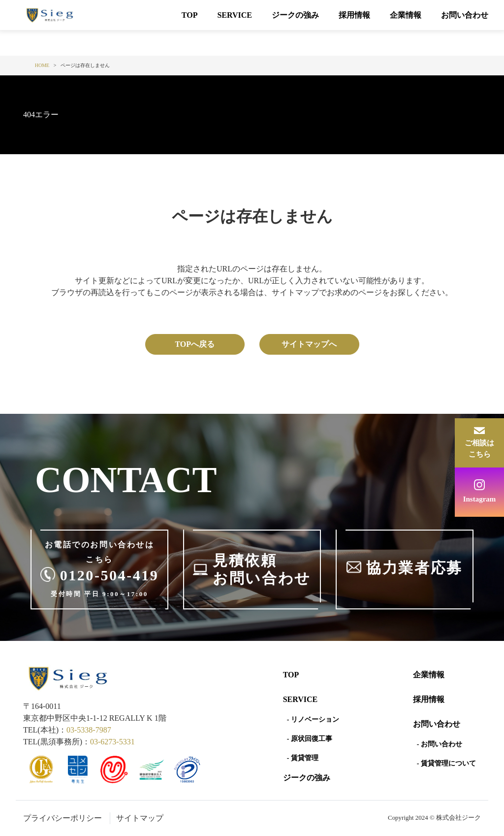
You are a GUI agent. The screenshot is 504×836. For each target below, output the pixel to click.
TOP (190, 15)
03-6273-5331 (112, 742)
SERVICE (235, 15)
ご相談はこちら (479, 449)
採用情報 (354, 15)
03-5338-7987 (89, 730)
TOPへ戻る (195, 344)
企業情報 (406, 15)
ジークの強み (295, 15)
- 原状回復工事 (310, 739)
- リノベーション (313, 719)
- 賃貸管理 (303, 758)
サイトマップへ (309, 344)
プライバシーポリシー (63, 818)
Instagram (480, 499)
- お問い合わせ (440, 744)
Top (291, 675)
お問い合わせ (465, 15)
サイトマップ (140, 818)
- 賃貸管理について (446, 763)
